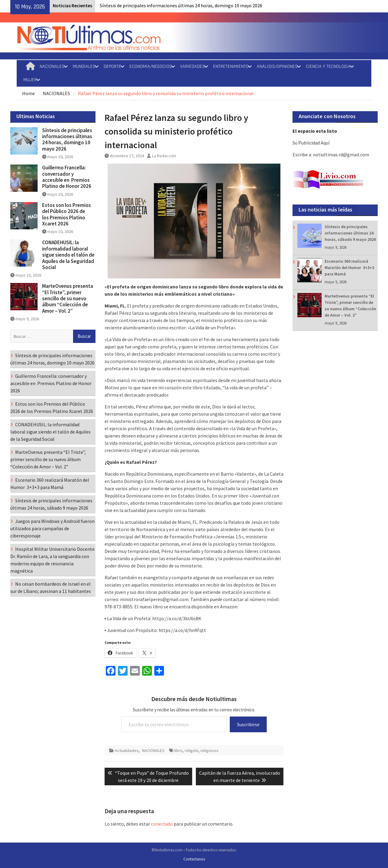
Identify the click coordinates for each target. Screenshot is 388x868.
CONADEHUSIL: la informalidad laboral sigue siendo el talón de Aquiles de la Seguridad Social (68, 255)
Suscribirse (248, 724)
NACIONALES (52, 67)
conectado (162, 824)
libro (178, 750)
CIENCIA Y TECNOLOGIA (328, 67)
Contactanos (194, 859)
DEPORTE (112, 67)
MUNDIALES (84, 67)
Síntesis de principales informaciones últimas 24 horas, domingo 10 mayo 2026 (181, 5)
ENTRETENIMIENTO (231, 67)
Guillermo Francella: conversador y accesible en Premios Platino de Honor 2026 (68, 177)
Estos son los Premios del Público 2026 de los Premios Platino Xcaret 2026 (67, 214)
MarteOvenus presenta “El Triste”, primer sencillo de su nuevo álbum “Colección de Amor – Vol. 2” (68, 298)
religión (191, 750)
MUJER (30, 80)
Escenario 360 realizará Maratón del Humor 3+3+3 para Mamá (349, 268)
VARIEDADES (192, 67)
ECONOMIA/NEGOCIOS (151, 67)
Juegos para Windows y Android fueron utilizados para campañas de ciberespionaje (52, 528)
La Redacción (164, 156)
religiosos (209, 750)
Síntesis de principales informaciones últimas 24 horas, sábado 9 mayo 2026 (350, 233)
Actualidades (127, 750)
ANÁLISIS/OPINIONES (277, 67)
